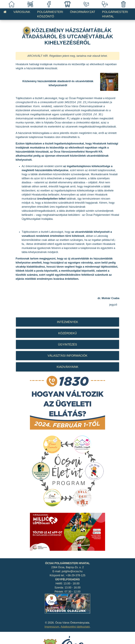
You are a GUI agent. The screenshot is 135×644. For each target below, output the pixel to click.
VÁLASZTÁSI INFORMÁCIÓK (68, 356)
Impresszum (52, 627)
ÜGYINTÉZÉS (67, 344)
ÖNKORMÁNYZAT (83, 12)
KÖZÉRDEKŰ (67, 333)
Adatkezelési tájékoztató (75, 627)
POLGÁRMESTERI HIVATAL (115, 14)
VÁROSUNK (22, 12)
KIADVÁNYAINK (68, 367)
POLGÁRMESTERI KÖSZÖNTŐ (50, 14)
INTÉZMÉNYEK (68, 322)
